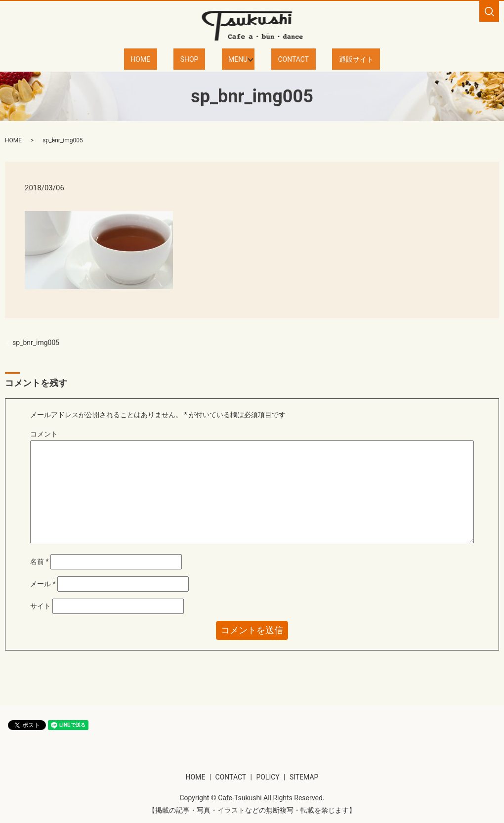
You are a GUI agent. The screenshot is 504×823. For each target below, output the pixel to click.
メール (43, 583)
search (489, 11)
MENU (233, 58)
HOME (163, 58)
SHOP (198, 58)
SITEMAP (304, 777)
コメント (44, 433)
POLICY (268, 777)
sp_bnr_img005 (36, 342)
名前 (40, 561)
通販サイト (334, 58)
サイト (41, 606)
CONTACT (285, 58)
